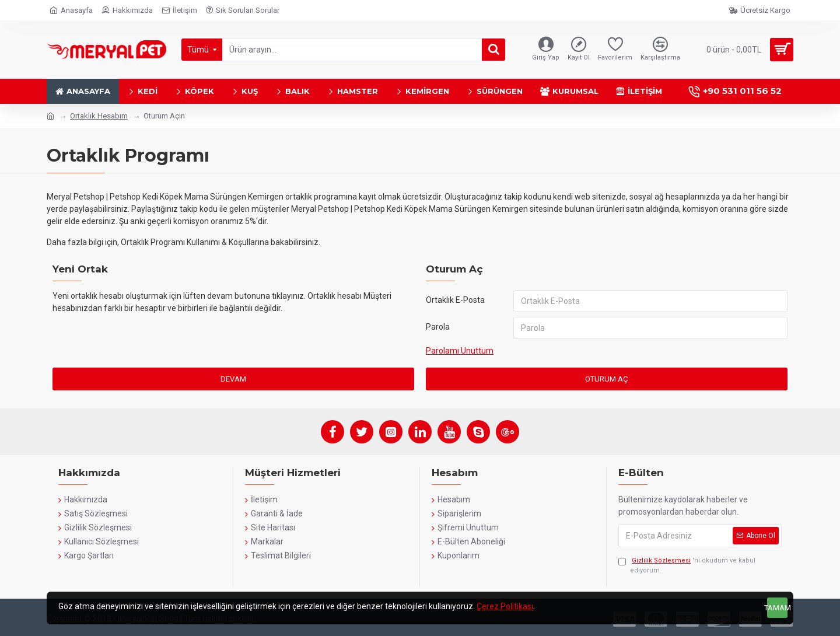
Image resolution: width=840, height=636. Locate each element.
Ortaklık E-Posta (455, 300)
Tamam (777, 608)
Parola (438, 327)
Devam (233, 379)
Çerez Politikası (505, 606)
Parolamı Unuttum (460, 351)
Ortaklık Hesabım (99, 116)
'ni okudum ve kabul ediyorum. (687, 565)
